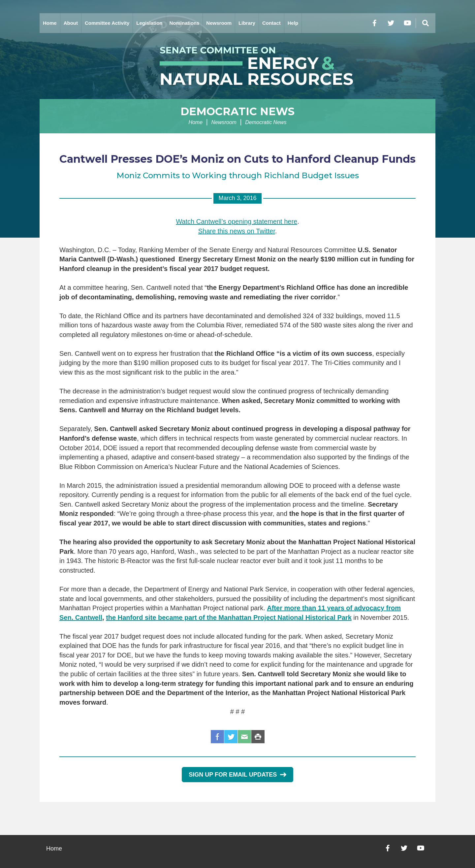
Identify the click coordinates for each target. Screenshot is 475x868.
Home (50, 23)
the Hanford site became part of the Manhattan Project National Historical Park (229, 618)
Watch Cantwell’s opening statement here (237, 221)
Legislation (149, 23)
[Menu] (426, 23)
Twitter (231, 737)
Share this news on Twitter (237, 231)
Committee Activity (107, 23)
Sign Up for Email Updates (237, 775)
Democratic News (237, 111)
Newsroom (219, 23)
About (71, 23)
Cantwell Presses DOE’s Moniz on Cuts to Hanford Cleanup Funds (237, 159)
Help (293, 23)
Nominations (185, 23)
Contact (271, 23)
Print (258, 737)
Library (247, 23)
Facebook (217, 737)
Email (244, 737)
